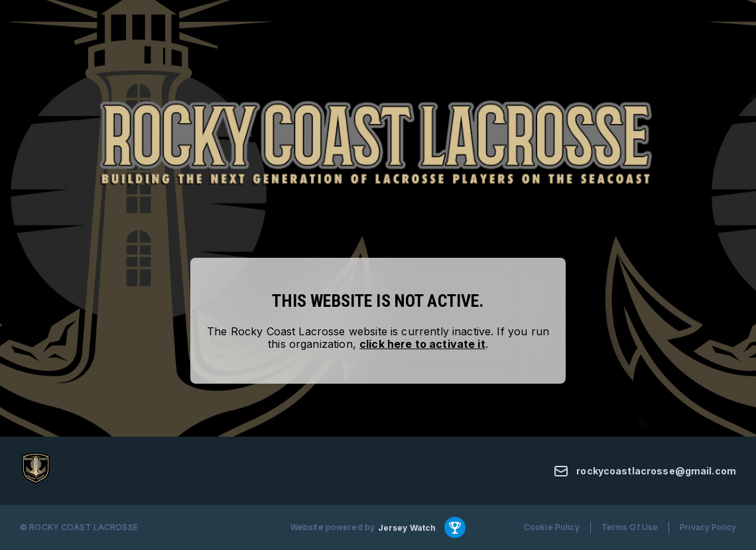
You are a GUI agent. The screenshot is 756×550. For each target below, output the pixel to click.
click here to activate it (422, 344)
